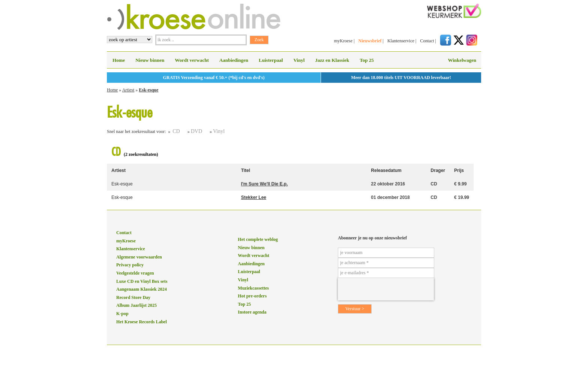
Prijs (459, 170)
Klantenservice (401, 41)
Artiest (128, 90)
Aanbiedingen (234, 60)
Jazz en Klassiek (332, 60)
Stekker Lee (254, 197)
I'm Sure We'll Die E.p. (265, 184)
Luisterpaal (271, 60)
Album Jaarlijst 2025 (136, 305)
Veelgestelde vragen (135, 273)
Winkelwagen (462, 60)
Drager (438, 170)
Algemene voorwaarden (139, 257)
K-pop (122, 314)
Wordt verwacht (192, 60)
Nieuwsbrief (370, 41)
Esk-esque (148, 90)
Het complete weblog (258, 239)
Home (119, 60)
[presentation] (386, 289)
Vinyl (299, 60)
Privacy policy (130, 265)
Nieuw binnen (150, 60)
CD (176, 131)
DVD (196, 131)
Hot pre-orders (252, 296)
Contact (427, 41)
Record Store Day (133, 297)
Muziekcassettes (253, 288)
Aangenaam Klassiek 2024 (142, 289)
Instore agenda (252, 312)
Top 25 (367, 60)
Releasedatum (386, 170)
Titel (246, 170)
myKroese (343, 41)
